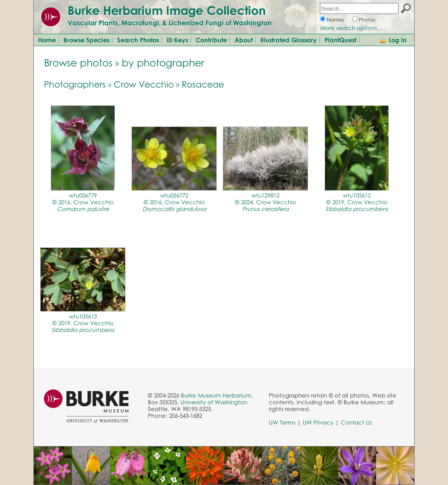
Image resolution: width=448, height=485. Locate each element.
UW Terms (282, 422)
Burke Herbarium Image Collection (167, 10)
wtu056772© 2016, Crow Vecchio (174, 202)
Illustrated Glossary (289, 40)
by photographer (163, 62)
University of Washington (214, 402)
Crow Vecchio (144, 84)
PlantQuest (340, 40)
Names (335, 20)
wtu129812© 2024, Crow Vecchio (266, 202)
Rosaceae (203, 84)
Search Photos (138, 40)
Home (47, 40)
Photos (367, 20)
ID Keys (177, 40)
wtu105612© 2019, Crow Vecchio (357, 202)
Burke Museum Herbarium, (217, 395)
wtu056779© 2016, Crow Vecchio (83, 202)
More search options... (351, 28)
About (244, 40)
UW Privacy (318, 422)
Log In (398, 40)
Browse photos (78, 62)
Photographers (75, 84)
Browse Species (86, 40)
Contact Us (356, 422)
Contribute (211, 40)
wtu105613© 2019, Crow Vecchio (83, 323)
